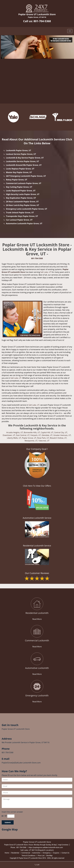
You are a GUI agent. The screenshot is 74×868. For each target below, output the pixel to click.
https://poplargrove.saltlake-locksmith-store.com (46, 847)
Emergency (47, 853)
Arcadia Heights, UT (15, 432)
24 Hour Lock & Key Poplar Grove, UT (23, 205)
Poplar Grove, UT (29, 438)
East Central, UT (23, 435)
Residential (15, 853)
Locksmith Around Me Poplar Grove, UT (24, 165)
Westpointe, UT (31, 441)
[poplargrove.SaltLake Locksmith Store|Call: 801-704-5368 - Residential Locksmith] (37, 613)
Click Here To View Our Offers (37, 486)
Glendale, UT (47, 435)
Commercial (26, 853)
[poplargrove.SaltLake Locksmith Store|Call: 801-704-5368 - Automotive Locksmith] (37, 668)
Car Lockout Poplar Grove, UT (19, 220)
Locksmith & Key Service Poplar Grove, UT (25, 158)
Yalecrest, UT (44, 441)
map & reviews (63, 845)
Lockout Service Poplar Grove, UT (21, 154)
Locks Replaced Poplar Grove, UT (21, 191)
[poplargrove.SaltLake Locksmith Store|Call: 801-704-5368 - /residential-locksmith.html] (37, 604)
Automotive (36, 853)
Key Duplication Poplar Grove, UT (21, 198)
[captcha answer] (11, 816)
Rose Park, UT (43, 438)
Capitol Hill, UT (47, 432)
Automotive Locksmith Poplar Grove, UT (24, 223)
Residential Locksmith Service (37, 546)
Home (7, 853)
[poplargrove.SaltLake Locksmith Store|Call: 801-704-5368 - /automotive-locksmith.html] (37, 659)
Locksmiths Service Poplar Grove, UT (22, 161)
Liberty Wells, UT (14, 438)
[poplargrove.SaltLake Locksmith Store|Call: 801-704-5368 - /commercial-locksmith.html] (37, 631)
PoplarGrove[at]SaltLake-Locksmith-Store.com (21, 763)
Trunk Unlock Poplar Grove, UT (20, 213)
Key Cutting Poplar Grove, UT (19, 187)
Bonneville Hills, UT (32, 432)
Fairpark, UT (36, 435)
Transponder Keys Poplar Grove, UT (22, 216)
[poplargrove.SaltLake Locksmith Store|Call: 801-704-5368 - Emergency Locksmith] (37, 696)
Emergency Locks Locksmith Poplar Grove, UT (27, 209)
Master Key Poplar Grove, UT (19, 172)
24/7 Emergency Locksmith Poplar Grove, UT (26, 176)
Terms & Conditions (28, 856)
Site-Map (49, 856)
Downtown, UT (9, 435)
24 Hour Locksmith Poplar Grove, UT (22, 202)
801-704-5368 (42, 21)
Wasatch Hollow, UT (58, 438)
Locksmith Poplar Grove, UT (19, 150)
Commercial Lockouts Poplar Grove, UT (24, 183)
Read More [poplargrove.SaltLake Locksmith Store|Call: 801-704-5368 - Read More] (37, 619)
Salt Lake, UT (46, 272)
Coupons (56, 853)
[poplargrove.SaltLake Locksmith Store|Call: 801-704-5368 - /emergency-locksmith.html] (37, 686)
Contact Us (65, 853)
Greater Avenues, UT (62, 435)
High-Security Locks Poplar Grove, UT (23, 194)
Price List (41, 856)
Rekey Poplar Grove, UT (17, 180)
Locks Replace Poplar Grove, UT (20, 169)
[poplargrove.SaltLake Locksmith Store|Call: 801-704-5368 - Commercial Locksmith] (37, 641)
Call (37, 865)
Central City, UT (61, 432)
